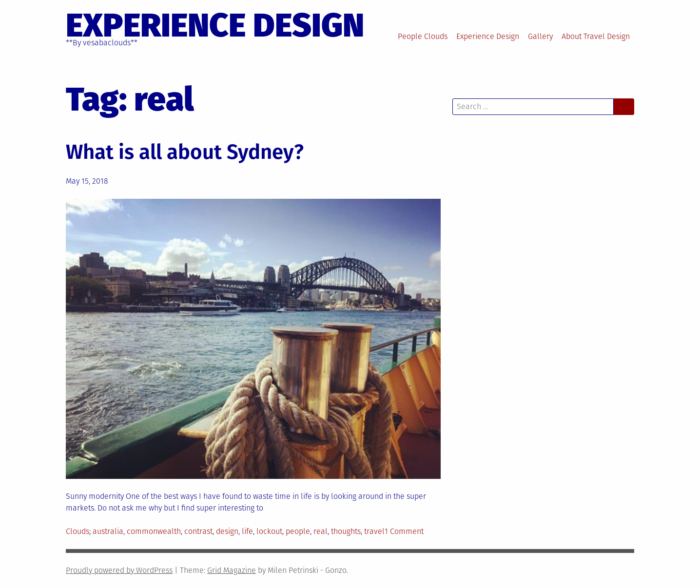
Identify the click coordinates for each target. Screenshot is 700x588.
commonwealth (154, 531)
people (298, 531)
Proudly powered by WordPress (119, 570)
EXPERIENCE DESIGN (215, 25)
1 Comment (404, 531)
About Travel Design (596, 36)
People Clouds (423, 36)
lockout (269, 531)
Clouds (78, 531)
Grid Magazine (232, 570)
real (321, 531)
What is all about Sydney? (185, 152)
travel (374, 531)
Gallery (540, 36)
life (247, 531)
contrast (198, 531)
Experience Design (488, 36)
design (227, 531)
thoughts (346, 531)
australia (108, 531)
